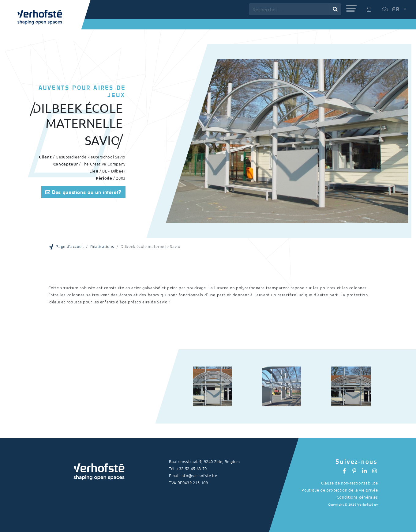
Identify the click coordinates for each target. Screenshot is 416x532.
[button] (351, 8)
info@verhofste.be (199, 475)
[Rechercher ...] (289, 9)
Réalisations (102, 246)
